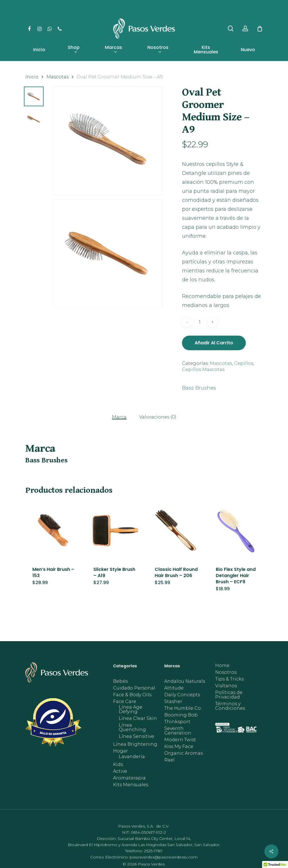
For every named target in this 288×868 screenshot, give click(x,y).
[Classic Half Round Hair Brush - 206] (177, 530)
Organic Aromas (184, 753)
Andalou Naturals (185, 681)
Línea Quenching (132, 727)
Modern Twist (180, 740)
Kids (118, 765)
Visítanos (226, 686)
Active (120, 771)
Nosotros (226, 672)
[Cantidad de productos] (200, 322)
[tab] (119, 417)
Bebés (120, 681)
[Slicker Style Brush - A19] (115, 530)
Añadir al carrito (214, 343)
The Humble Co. (183, 708)
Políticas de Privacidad (229, 695)
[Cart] (260, 29)
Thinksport (177, 722)
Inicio (32, 77)
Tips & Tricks (229, 679)
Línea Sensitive (136, 736)
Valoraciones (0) (158, 417)
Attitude (174, 688)
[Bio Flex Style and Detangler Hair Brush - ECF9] (238, 530)
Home (222, 666)
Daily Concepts (182, 695)
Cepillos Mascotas (203, 369)
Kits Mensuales (131, 785)
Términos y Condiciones (230, 706)
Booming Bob (181, 715)
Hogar (121, 751)
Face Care (125, 702)
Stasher (173, 702)
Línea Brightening (135, 744)
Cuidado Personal (134, 688)
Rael (169, 760)
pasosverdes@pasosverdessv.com (164, 857)
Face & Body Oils (132, 695)
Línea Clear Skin (138, 718)
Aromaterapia (129, 778)
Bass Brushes (199, 388)
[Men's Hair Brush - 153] (54, 530)
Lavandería (132, 757)
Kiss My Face (179, 747)
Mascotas (58, 77)
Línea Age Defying (130, 709)
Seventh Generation (178, 731)
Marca (119, 417)
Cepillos (244, 363)
